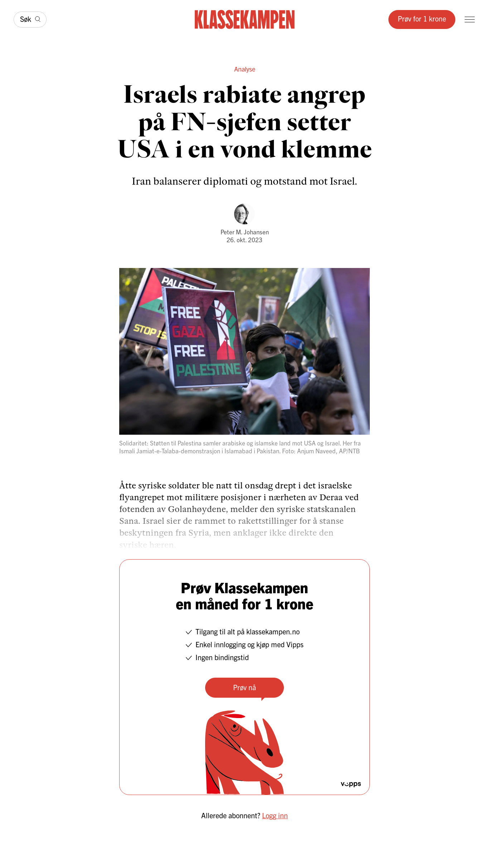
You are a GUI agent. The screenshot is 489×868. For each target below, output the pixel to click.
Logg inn (275, 815)
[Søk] (30, 19)
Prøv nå (245, 687)
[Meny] (470, 19)
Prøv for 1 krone (422, 18)
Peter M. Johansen (245, 232)
